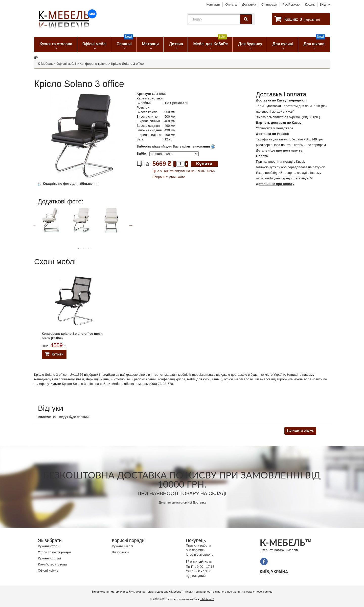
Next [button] (131, 225)
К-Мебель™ (207, 599)
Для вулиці (283, 44)
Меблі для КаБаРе (210, 42)
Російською (291, 4)
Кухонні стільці (49, 558)
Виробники (120, 552)
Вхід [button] (323, 4)
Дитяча (176, 44)
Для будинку (250, 44)
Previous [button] (34, 225)
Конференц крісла (94, 64)
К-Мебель (45, 64)
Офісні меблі (94, 44)
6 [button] (91, 248)
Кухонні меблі (123, 546)
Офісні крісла (48, 570)
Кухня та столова (56, 44)
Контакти (213, 4)
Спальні (125, 42)
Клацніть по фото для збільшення (68, 184)
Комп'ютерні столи (52, 564)
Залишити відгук (300, 431)
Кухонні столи (49, 546)
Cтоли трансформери (54, 552)
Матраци (150, 44)
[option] (52, 224)
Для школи (314, 42)
